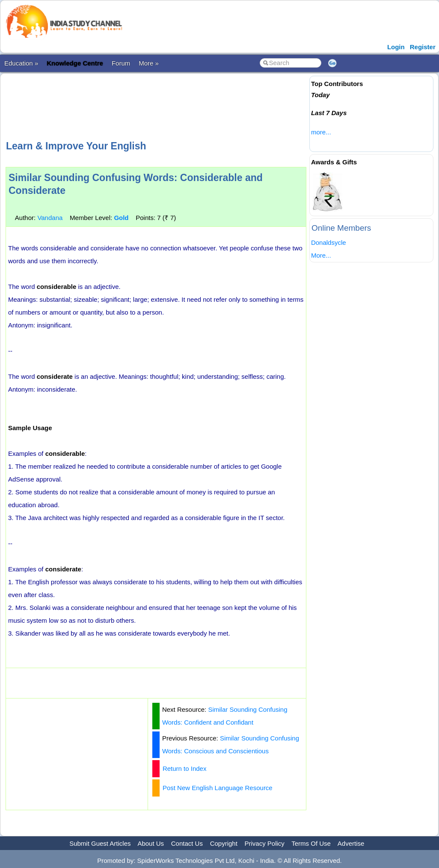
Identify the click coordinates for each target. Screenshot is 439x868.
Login (396, 47)
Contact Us (187, 843)
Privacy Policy (265, 843)
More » (149, 63)
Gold (121, 218)
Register (423, 47)
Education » (21, 63)
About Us (151, 843)
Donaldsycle (329, 242)
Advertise (351, 843)
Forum (121, 63)
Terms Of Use (311, 843)
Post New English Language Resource (218, 788)
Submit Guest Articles (100, 843)
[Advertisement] (161, 106)
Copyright (224, 843)
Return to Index (185, 768)
